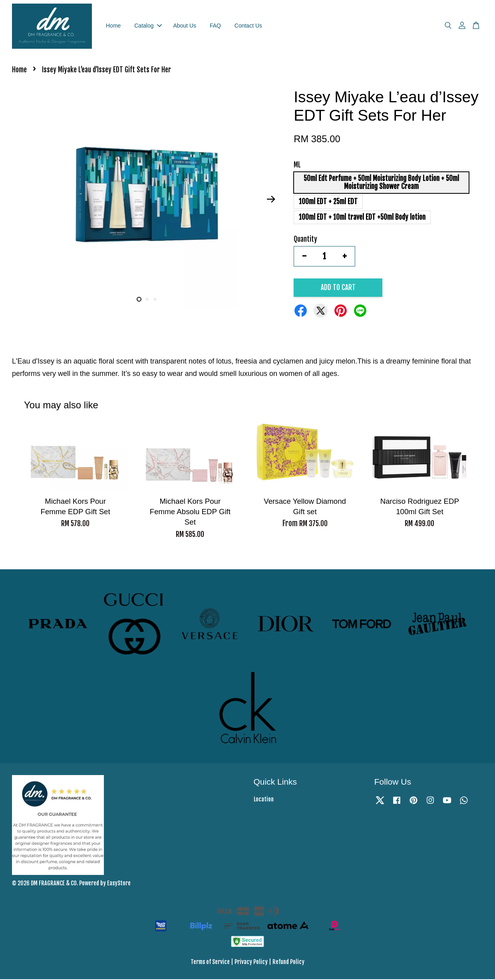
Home (113, 26)
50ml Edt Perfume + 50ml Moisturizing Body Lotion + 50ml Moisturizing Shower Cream (381, 183)
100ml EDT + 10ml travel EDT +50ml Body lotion (362, 218)
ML (297, 166)
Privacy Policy (251, 963)
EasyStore (119, 884)
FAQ (215, 26)
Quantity (305, 240)
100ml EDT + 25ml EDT (328, 202)
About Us (185, 26)
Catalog (148, 26)
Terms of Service (210, 963)
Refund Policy (288, 963)
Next (271, 200)
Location (264, 800)
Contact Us (248, 26)
